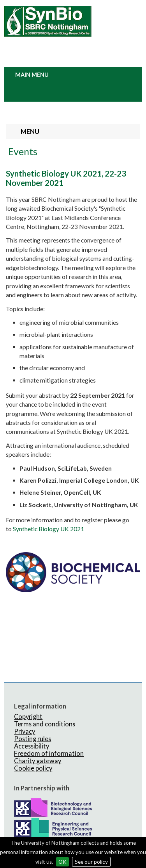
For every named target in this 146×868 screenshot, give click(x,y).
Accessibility (32, 746)
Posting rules (33, 739)
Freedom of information (49, 753)
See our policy (91, 862)
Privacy (25, 731)
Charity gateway (38, 761)
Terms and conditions (45, 724)
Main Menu (32, 75)
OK (62, 862)
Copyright (28, 716)
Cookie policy (33, 768)
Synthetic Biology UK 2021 (48, 529)
